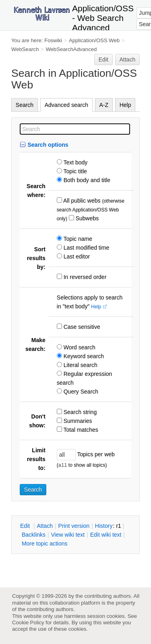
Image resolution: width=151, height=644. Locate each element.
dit (26, 526)
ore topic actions (45, 544)
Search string (79, 412)
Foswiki (53, 40)
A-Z (104, 105)
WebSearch (25, 49)
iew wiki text (68, 535)
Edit (103, 59)
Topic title (74, 171)
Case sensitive (81, 327)
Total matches (80, 430)
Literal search (80, 365)
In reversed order (84, 277)
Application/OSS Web (94, 40)
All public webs (81, 201)
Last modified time (86, 248)
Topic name (77, 239)
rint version (74, 526)
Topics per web (95, 454)
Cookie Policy (28, 622)
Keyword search (83, 356)
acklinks (34, 535)
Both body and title (86, 180)
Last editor (76, 256)
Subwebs (86, 218)
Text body (75, 162)
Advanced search (66, 105)
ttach (45, 526)
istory (104, 526)
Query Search (80, 392)
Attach (128, 59)
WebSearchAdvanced (71, 49)
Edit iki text (106, 535)
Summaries (77, 421)
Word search (79, 347)
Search (25, 105)
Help (125, 105)
